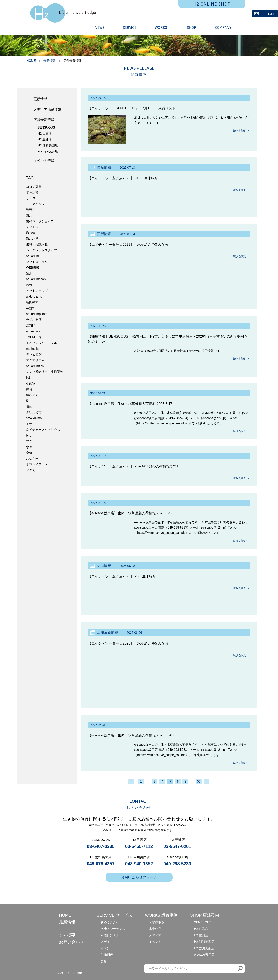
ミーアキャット (37, 204)
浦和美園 (32, 395)
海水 (29, 215)
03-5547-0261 (177, 846)
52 (199, 781)
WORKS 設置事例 (161, 915)
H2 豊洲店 (45, 139)
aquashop (33, 331)
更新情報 (40, 99)
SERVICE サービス (115, 915)
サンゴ (31, 198)
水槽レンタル (110, 935)
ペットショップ (37, 291)
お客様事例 (157, 922)
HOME (31, 61)
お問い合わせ (72, 942)
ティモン (32, 227)
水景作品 (155, 929)
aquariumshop (36, 279)
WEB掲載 (33, 268)
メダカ (31, 470)
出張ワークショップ (40, 221)
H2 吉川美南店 (204, 948)
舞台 (29, 389)
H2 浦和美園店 (48, 145)
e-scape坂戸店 (48, 151)
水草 (29, 447)
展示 (29, 285)
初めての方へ (110, 922)
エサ (29, 424)
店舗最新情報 (44, 120)
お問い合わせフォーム (139, 877)
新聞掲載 (32, 302)
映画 (29, 407)
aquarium (33, 256)
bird (29, 435)
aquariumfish (35, 366)
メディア (107, 942)
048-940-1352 (139, 864)
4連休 (30, 308)
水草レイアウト (37, 464)
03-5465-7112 (139, 846)
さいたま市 (34, 412)
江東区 (31, 325)
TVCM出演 (33, 337)
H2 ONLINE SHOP (212, 4)
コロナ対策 (34, 187)
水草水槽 (32, 192)
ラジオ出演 (34, 320)
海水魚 (31, 233)
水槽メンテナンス (113, 929)
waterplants (34, 297)
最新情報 (50, 61)
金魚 (29, 453)
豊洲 (29, 273)
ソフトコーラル (37, 262)
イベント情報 (44, 161)
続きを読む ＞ (242, 131)
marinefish (33, 349)
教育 (104, 961)
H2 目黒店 (45, 133)
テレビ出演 (34, 354)
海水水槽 (32, 239)
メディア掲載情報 (47, 110)
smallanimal (34, 418)
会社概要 (67, 935)
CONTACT (264, 14)
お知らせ (32, 459)
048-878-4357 (101, 864)
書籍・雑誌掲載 (37, 244)
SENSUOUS (46, 127)
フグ (29, 441)
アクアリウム (35, 360)
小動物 (31, 383)
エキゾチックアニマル (42, 343)
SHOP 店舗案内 (205, 915)
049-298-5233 (177, 864)
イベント (107, 948)
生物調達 (107, 955)
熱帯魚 (31, 210)
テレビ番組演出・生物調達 (45, 372)
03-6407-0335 (101, 846)
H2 (28, 378)
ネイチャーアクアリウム (43, 430)
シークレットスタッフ (42, 250)
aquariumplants (37, 314)
